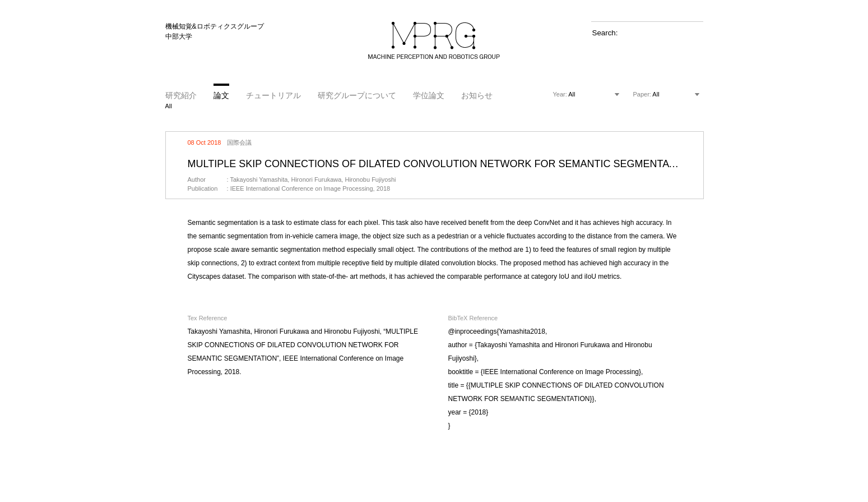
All (169, 106)
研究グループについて (357, 95)
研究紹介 (181, 95)
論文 (221, 95)
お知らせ (477, 95)
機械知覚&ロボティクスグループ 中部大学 (215, 31)
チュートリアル (273, 95)
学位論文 (429, 95)
